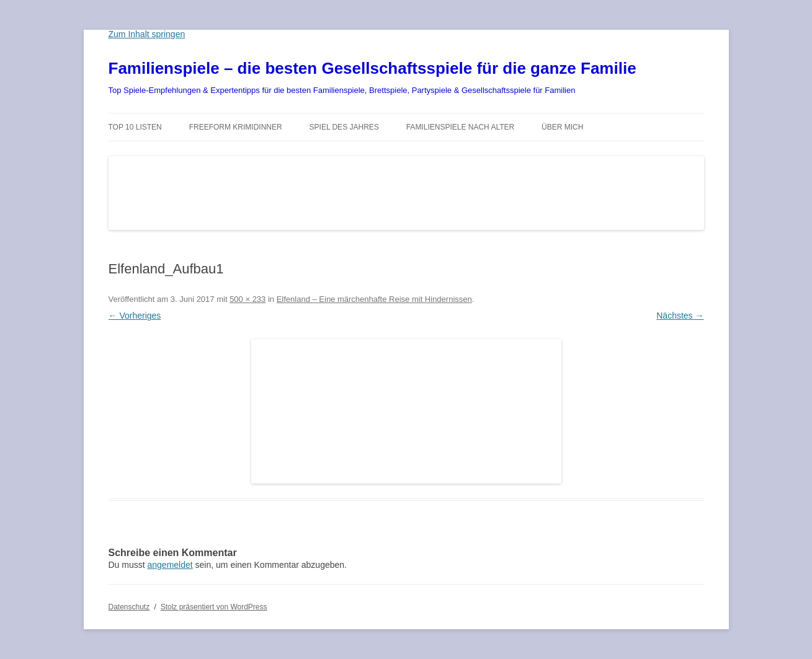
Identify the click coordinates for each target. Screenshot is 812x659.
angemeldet (170, 565)
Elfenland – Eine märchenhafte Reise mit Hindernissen (374, 299)
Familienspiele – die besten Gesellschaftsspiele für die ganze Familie (373, 68)
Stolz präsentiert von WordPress (214, 607)
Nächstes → (680, 316)
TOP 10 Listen (135, 127)
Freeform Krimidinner (236, 127)
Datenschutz (129, 607)
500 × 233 (248, 299)
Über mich (562, 127)
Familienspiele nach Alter (461, 127)
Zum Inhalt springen (147, 34)
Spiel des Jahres (344, 127)
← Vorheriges (135, 316)
